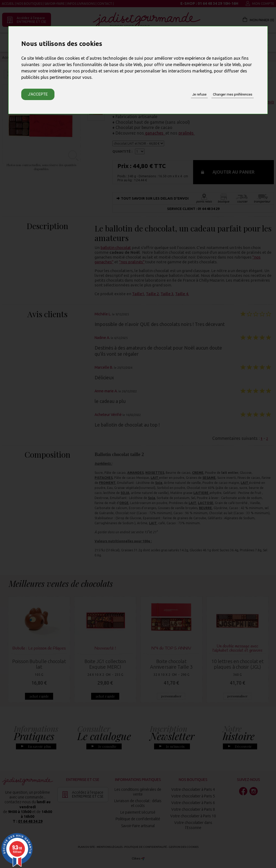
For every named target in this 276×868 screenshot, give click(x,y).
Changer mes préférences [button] (232, 94)
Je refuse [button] (199, 94)
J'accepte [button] (38, 94)
